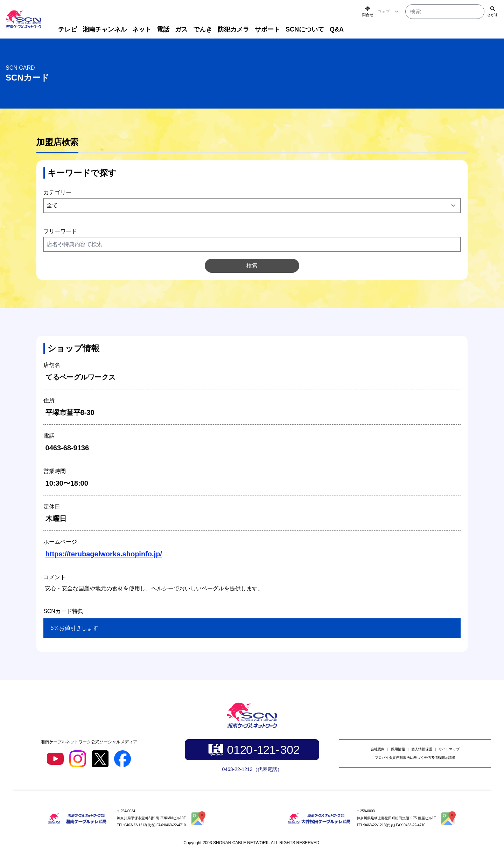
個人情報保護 (422, 749)
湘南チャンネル (105, 29)
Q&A (337, 29)
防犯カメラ (233, 29)
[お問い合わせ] (367, 12)
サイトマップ (449, 749)
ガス (181, 29)
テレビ (68, 29)
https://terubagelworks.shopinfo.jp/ (104, 554)
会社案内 (378, 749)
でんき (203, 29)
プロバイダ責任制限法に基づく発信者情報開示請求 (415, 758)
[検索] (493, 12)
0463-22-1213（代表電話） (252, 769)
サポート (267, 29)
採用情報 (398, 749)
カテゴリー (57, 192)
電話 (163, 29)
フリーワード (60, 231)
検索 (252, 266)
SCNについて (305, 29)
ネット (142, 29)
